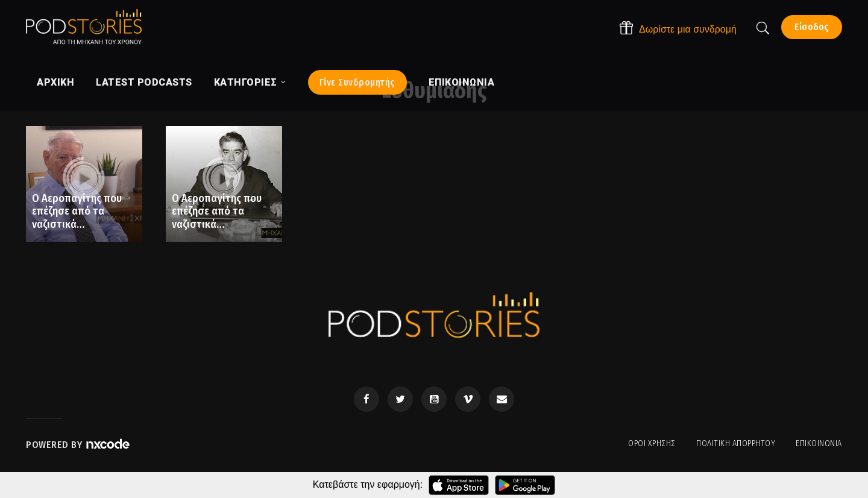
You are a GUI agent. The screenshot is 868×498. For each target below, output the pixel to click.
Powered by (78, 445)
